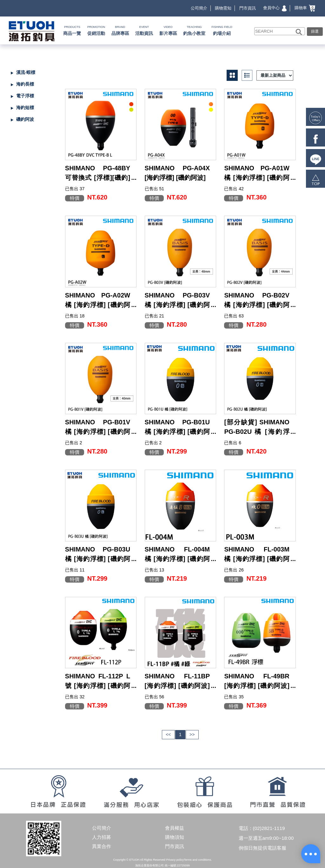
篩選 (315, 31)
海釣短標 (25, 108)
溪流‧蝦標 (26, 72)
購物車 (305, 8)
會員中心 (275, 8)
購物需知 (223, 8)
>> (192, 734)
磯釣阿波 (25, 119)
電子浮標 (25, 96)
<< (168, 734)
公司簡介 (199, 8)
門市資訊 (248, 8)
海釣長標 (25, 84)
